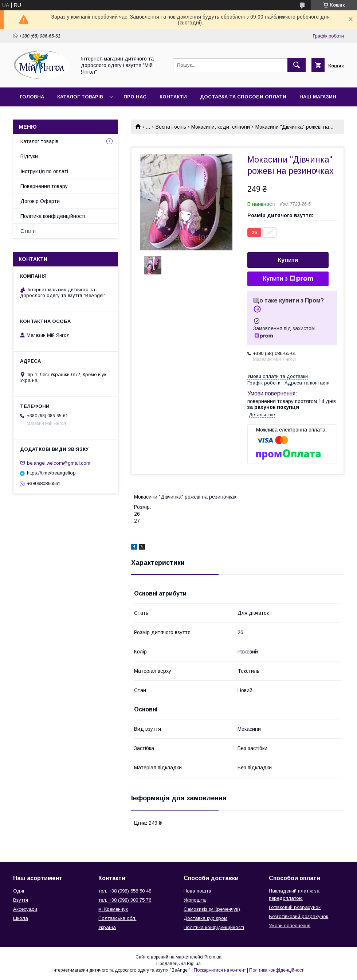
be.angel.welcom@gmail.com (59, 463)
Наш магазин (318, 97)
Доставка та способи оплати (243, 97)
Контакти (173, 97)
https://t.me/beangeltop (51, 473)
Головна (32, 97)
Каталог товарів (80, 97)
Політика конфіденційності (53, 216)
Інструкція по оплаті (44, 171)
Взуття (21, 900)
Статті (28, 231)
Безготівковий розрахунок (299, 916)
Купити (288, 260)
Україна (107, 927)
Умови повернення (290, 926)
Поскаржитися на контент (220, 970)
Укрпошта (195, 900)
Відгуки (29, 156)
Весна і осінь (171, 127)
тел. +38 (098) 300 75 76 (125, 900)
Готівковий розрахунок (295, 907)
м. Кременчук (113, 909)
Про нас (135, 97)
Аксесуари (25, 909)
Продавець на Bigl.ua (178, 964)
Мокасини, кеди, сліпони (221, 127)
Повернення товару (44, 186)
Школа (21, 918)
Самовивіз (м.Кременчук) (212, 909)
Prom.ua (213, 957)
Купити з (288, 279)
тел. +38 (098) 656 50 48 (125, 891)
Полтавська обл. (117, 918)
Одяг (19, 891)
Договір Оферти (40, 201)
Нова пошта (197, 891)
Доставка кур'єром (205, 918)
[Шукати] (297, 65)
